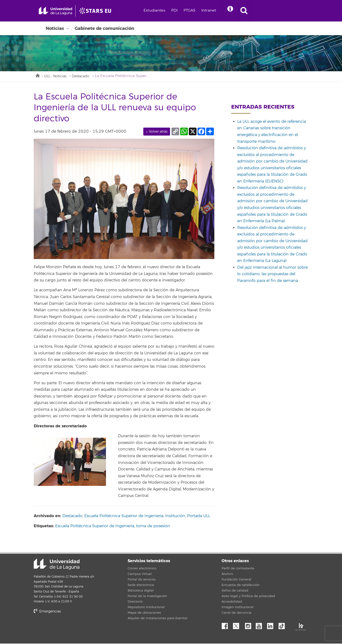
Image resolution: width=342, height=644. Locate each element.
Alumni (227, 574)
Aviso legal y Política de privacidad (248, 597)
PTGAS (199, 10)
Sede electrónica (141, 585)
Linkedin (272, 625)
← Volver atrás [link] (157, 132)
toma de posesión (153, 527)
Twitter (238, 625)
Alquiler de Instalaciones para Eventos (158, 619)
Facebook (227, 625)
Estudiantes (164, 10)
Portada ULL (199, 516)
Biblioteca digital (141, 591)
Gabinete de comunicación (104, 28)
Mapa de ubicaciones (144, 613)
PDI (184, 10)
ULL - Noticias (56, 77)
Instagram (249, 625)
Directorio (135, 602)
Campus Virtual (140, 574)
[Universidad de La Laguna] (102, 11)
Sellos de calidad (235, 591)
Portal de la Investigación (147, 597)
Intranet (218, 10)
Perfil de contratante (238, 569)
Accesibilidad (232, 602)
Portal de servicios (142, 580)
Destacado (84, 77)
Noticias (55, 28)
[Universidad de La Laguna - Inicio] (60, 11)
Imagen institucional (238, 608)
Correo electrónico (142, 569)
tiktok (283, 625)
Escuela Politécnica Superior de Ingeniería (124, 516)
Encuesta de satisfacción (241, 585)
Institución (175, 516)
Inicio (37, 76)
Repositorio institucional (146, 608)
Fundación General (237, 580)
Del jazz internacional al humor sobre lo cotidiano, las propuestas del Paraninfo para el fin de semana (273, 275)
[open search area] (255, 11)
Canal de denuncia (237, 613)
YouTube (261, 625)
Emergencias (47, 612)
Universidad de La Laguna (57, 565)
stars (70, 628)
